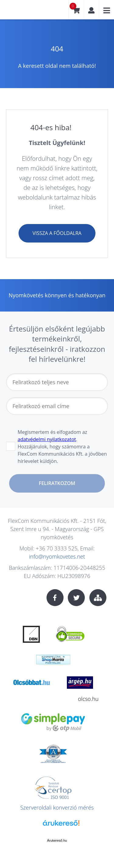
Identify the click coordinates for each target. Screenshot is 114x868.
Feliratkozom (57, 483)
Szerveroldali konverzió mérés (57, 807)
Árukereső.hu (57, 840)
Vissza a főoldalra (57, 233)
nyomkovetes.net (26, 12)
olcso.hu (88, 699)
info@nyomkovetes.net (57, 556)
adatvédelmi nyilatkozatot (47, 439)
